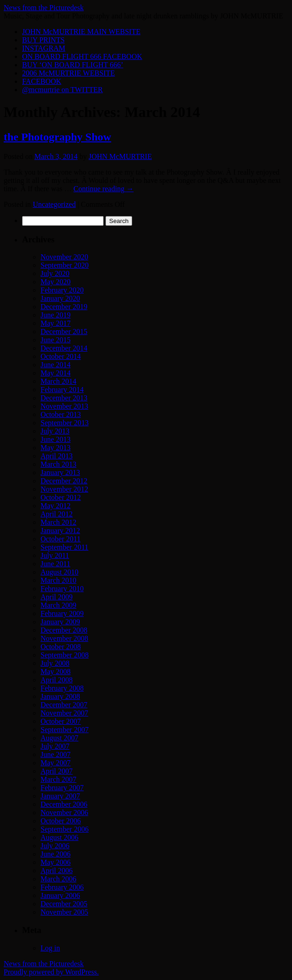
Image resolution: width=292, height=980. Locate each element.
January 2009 (60, 622)
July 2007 (55, 746)
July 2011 (55, 555)
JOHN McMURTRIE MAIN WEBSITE (81, 32)
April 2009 (57, 597)
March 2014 (58, 381)
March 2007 (58, 779)
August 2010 (59, 572)
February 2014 (62, 390)
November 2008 (64, 638)
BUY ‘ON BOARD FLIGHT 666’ (73, 65)
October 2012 (61, 497)
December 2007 (64, 705)
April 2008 (57, 680)
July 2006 (55, 846)
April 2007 (57, 771)
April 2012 (57, 514)
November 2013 (64, 406)
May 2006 (55, 862)
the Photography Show (57, 137)
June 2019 (55, 315)
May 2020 (55, 282)
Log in (50, 948)
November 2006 (64, 813)
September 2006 (64, 829)
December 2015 (64, 332)
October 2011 (61, 539)
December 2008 (64, 630)
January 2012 (60, 531)
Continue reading (104, 189)
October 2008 (61, 647)
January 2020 (60, 298)
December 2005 (64, 904)
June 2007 (55, 754)
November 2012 (64, 489)
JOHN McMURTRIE (120, 156)
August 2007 (59, 738)
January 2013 (60, 472)
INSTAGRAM (44, 48)
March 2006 (58, 879)
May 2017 (55, 323)
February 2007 (62, 788)
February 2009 (62, 613)
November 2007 (64, 713)
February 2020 (62, 290)
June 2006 (55, 854)
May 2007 (55, 763)
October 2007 (61, 721)
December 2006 (64, 804)
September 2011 (64, 547)
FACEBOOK (42, 81)
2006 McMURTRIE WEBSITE (68, 73)
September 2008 (64, 655)
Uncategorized (54, 204)
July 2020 (55, 273)
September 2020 (64, 265)
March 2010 (58, 580)
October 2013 (61, 414)
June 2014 (55, 365)
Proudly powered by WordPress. (51, 972)
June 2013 (55, 439)
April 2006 (57, 871)
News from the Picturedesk (44, 8)
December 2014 (64, 348)
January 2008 (60, 696)
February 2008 (62, 688)
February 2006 (62, 887)
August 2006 (59, 837)
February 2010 (62, 589)
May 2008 (55, 672)
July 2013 (55, 431)
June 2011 (55, 564)
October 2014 (61, 356)
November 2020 (64, 257)
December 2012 (64, 481)
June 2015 (55, 340)
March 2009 (58, 605)
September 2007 (64, 730)
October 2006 (61, 821)
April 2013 (57, 456)
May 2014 (55, 373)
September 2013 (64, 423)
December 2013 (64, 398)
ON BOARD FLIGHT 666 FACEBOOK (82, 56)
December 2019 (64, 307)
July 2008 (55, 663)
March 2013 (58, 464)
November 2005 (64, 912)
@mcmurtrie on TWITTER (62, 90)
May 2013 (55, 448)
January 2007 (60, 796)
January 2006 (60, 895)
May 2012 (55, 506)
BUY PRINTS (43, 40)
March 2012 (58, 522)
